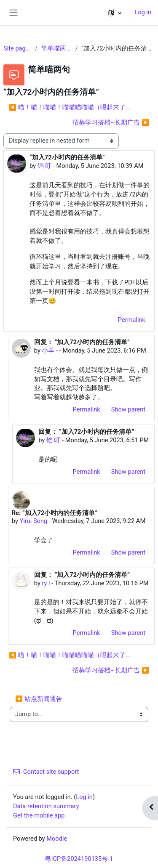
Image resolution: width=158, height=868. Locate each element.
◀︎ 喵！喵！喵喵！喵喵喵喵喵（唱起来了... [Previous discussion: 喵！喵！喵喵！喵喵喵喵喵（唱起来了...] (70, 107)
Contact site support (46, 772)
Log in (143, 12)
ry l (46, 583)
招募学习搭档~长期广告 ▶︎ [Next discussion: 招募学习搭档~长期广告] (111, 122)
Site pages (17, 48)
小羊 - (50, 350)
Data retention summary (46, 806)
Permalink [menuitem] (132, 320)
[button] (115, 13)
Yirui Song (33, 521)
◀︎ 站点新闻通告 (39, 699)
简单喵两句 (56, 48)
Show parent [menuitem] (128, 409)
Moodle (57, 839)
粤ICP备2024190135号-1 (79, 859)
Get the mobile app (39, 815)
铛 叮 (45, 166)
